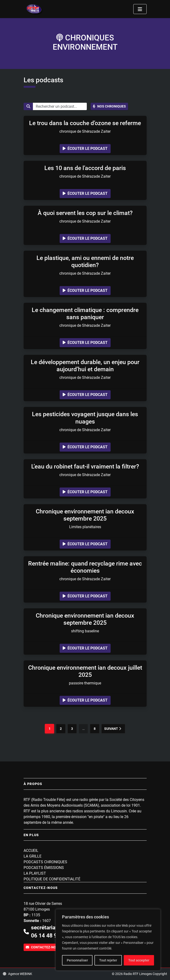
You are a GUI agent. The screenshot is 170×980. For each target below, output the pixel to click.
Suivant (113, 729)
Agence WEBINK (18, 974)
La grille (33, 856)
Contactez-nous (43, 947)
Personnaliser (77, 960)
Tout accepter (139, 960)
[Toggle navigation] (140, 9)
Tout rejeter (108, 960)
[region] (108, 940)
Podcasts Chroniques (45, 862)
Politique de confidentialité (52, 879)
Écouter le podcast (85, 149)
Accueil (31, 851)
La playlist (35, 874)
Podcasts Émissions (44, 868)
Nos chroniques (109, 106)
